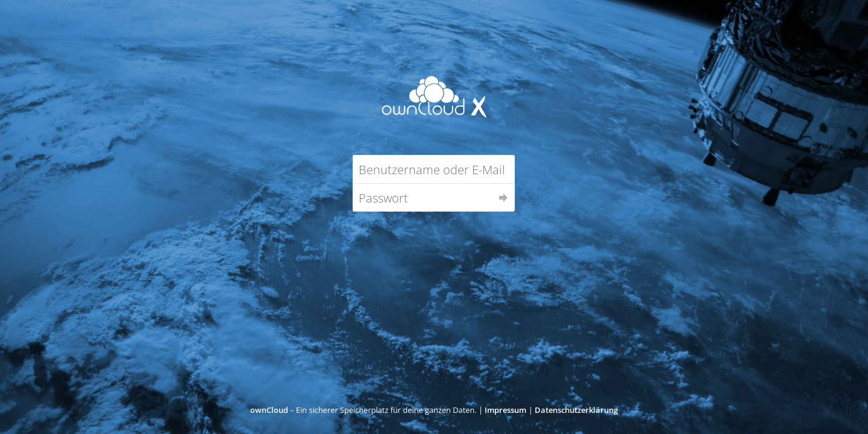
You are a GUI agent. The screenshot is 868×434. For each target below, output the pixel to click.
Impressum (505, 410)
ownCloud (269, 410)
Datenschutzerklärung (576, 410)
